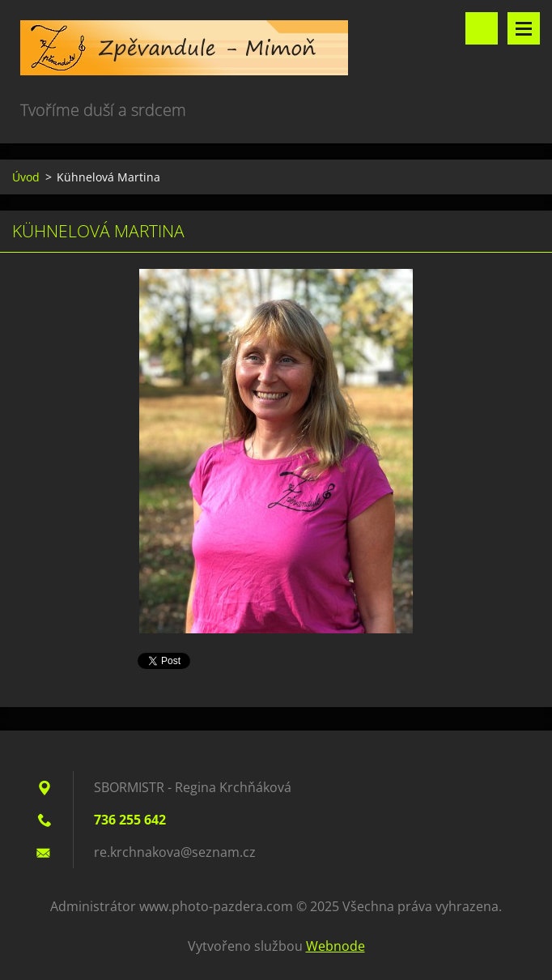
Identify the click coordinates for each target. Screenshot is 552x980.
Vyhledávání (482, 28)
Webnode (335, 946)
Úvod (26, 177)
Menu (524, 28)
